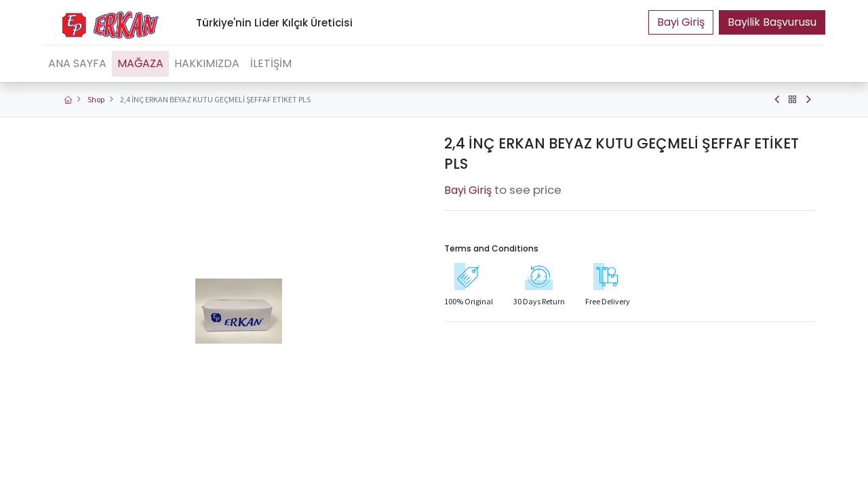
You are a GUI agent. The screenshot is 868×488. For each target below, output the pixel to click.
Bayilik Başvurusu (772, 22)
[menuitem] (77, 64)
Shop (96, 99)
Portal (681, 22)
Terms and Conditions (491, 248)
